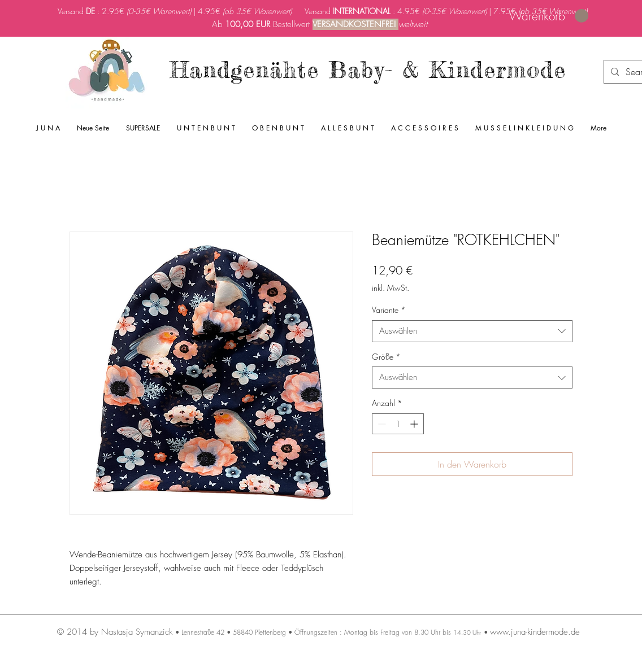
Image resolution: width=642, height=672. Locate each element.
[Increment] (415, 424)
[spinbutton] (398, 424)
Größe (386, 357)
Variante (389, 310)
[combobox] (472, 331)
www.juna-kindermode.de (535, 632)
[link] (549, 16)
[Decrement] (381, 424)
